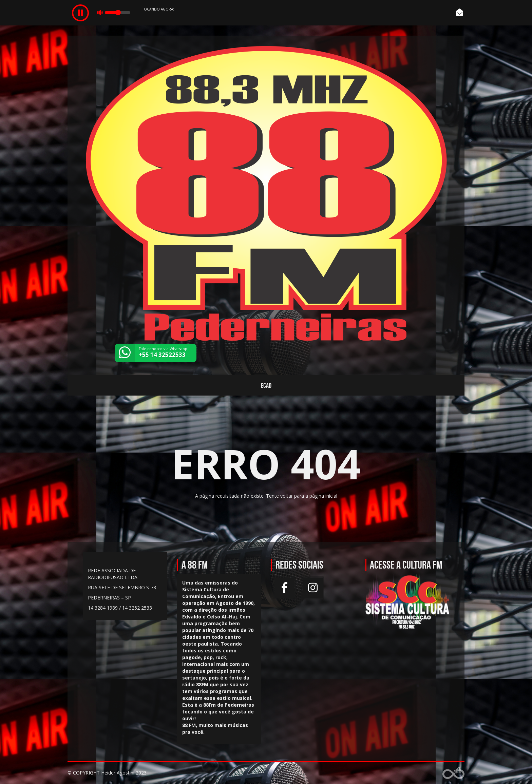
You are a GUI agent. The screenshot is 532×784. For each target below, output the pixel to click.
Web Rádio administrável (453, 773)
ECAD (266, 385)
